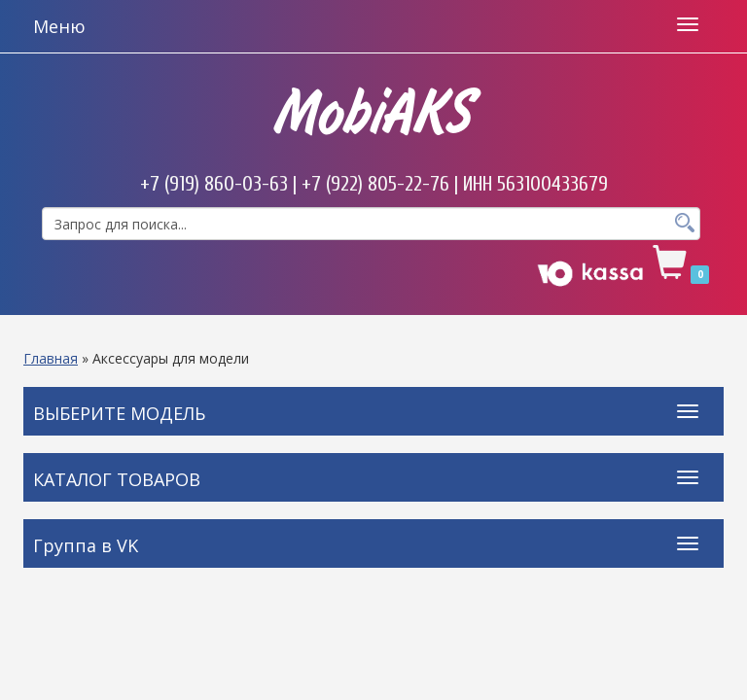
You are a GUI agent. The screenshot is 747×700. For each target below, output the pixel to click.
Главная (51, 358)
